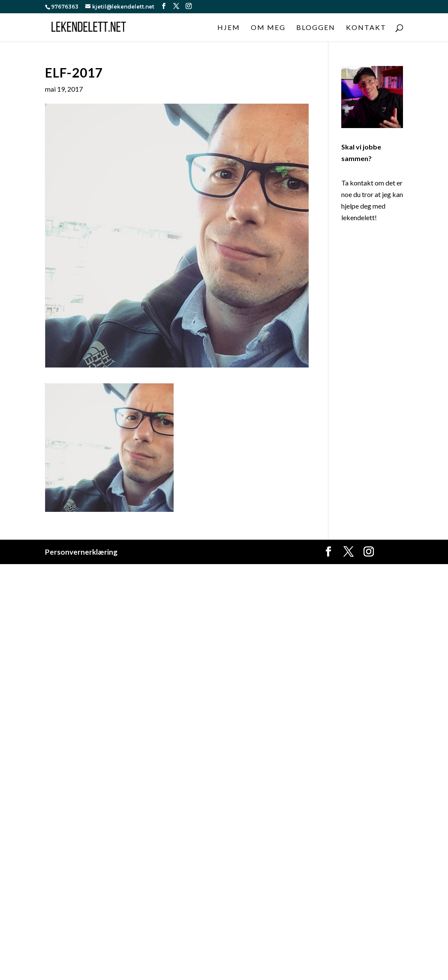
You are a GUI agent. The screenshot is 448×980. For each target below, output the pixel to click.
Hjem (229, 28)
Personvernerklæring (81, 552)
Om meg (268, 28)
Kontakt (366, 28)
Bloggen (316, 28)
